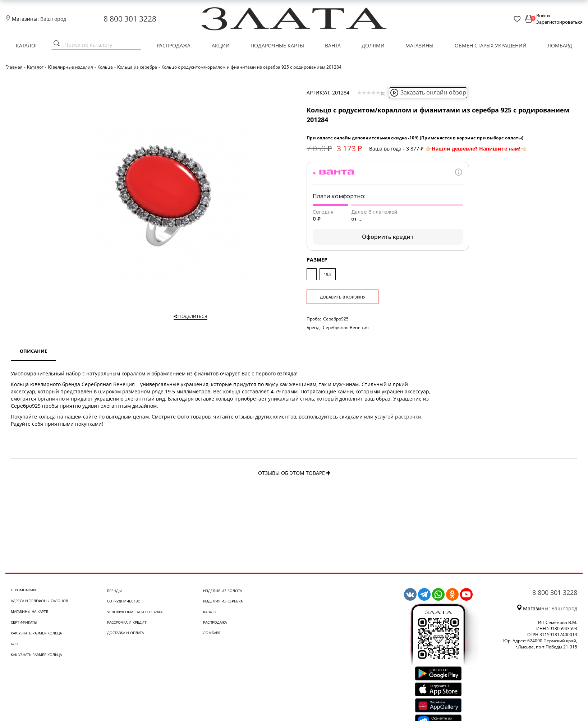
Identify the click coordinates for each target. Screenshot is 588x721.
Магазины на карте (29, 611)
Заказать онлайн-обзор (428, 92)
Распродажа (174, 45)
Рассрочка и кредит (127, 622)
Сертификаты (24, 622)
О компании (23, 590)
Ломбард (560, 45)
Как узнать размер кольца (36, 633)
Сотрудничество (124, 601)
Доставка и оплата (125, 633)
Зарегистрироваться (559, 22)
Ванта (333, 45)
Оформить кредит (388, 237)
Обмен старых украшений (491, 45)
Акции (221, 45)
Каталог (27, 45)
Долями (373, 45)
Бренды (114, 591)
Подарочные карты (277, 45)
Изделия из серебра (223, 601)
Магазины (419, 45)
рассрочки (408, 417)
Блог (15, 644)
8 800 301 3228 (130, 19)
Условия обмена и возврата (135, 612)
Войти (543, 15)
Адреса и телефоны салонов (39, 601)
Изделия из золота (222, 591)
